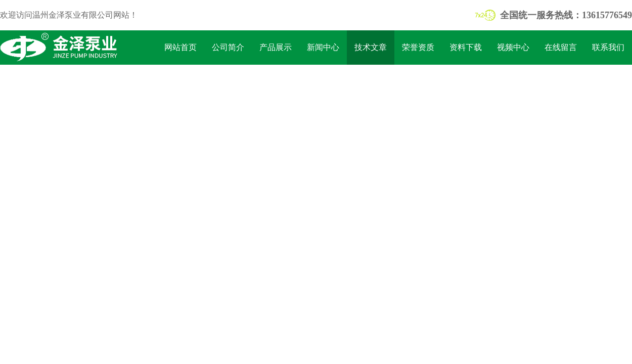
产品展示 (276, 47)
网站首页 (180, 47)
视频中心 (513, 47)
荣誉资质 (418, 47)
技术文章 (371, 47)
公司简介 (228, 47)
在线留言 (561, 47)
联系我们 (608, 47)
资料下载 (466, 47)
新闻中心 (323, 47)
